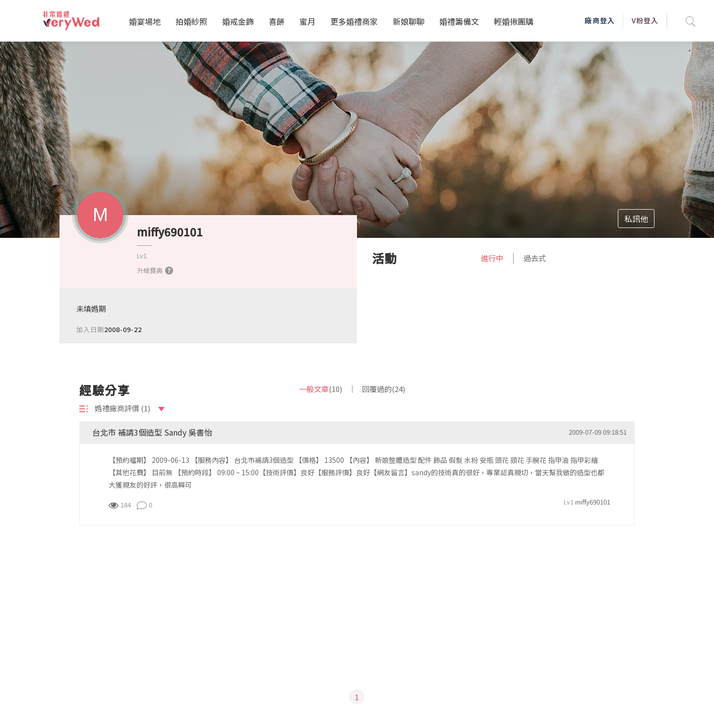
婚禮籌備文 (459, 21)
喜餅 (277, 21)
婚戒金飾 (238, 21)
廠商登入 (599, 20)
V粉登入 (645, 20)
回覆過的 (384, 389)
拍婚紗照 (191, 21)
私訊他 (636, 219)
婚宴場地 (145, 21)
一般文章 (321, 389)
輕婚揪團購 (514, 21)
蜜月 (307, 21)
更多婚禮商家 (354, 21)
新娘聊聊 (409, 21)
